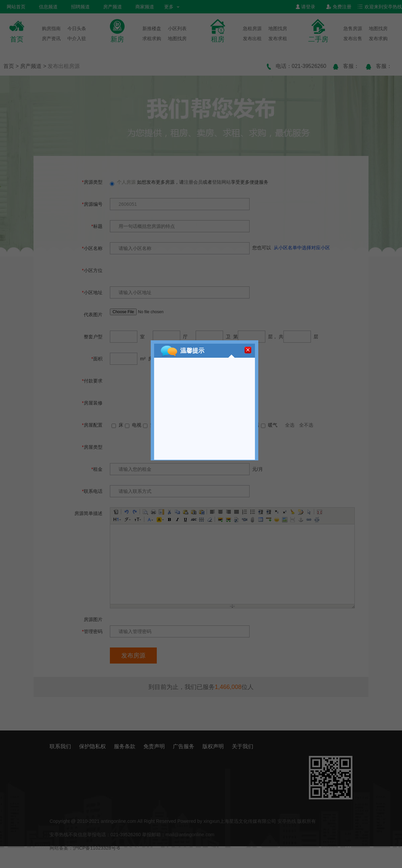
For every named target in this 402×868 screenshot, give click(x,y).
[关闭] (248, 350)
